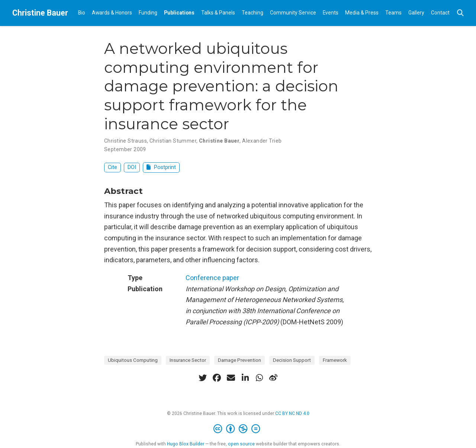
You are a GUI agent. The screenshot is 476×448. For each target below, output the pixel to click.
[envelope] (231, 378)
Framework (335, 360)
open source (241, 444)
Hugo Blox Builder (186, 444)
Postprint (161, 167)
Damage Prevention (239, 360)
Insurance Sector (188, 360)
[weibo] (273, 378)
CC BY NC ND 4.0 (292, 413)
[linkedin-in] (245, 378)
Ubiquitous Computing (133, 360)
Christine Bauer (40, 13)
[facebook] (217, 378)
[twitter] (203, 378)
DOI (132, 167)
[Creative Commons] (238, 429)
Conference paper (212, 278)
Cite (112, 167)
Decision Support (292, 360)
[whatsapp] (259, 378)
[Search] (460, 13)
